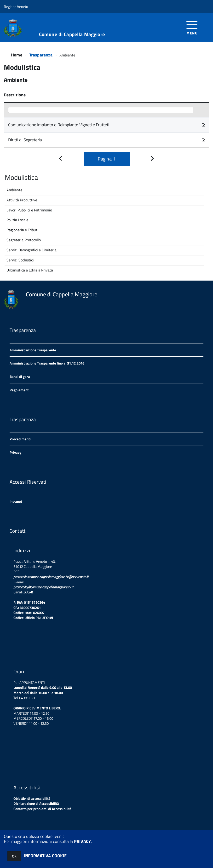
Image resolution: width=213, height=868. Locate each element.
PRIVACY (82, 841)
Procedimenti (20, 439)
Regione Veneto (16, 7)
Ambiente (14, 190)
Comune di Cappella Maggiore (72, 34)
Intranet (16, 501)
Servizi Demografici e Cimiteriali (32, 250)
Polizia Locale (17, 220)
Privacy (15, 452)
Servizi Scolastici (20, 260)
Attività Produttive (22, 200)
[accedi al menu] (192, 27)
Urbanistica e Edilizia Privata (30, 270)
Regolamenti (20, 390)
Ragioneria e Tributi (22, 230)
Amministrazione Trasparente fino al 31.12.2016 (47, 363)
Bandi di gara (20, 377)
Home (17, 55)
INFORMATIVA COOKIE (45, 856)
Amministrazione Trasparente (33, 350)
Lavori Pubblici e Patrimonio (29, 210)
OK (14, 856)
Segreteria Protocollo (24, 240)
